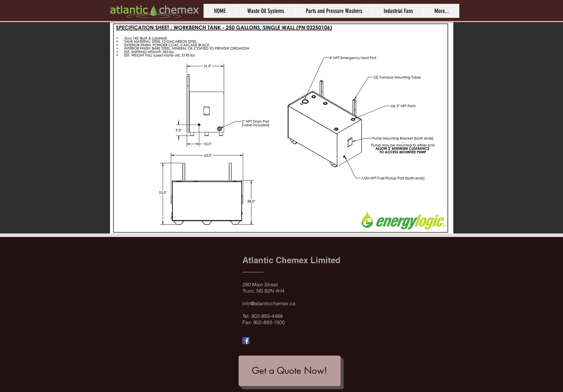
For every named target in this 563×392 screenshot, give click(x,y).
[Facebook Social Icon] (246, 341)
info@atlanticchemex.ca (269, 303)
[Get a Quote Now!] (290, 371)
